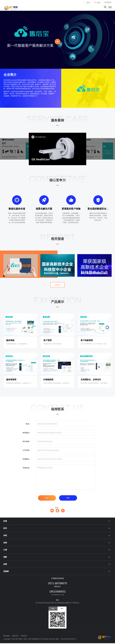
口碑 (5, 550)
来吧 (5, 535)
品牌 (5, 564)
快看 (5, 521)
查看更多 (57, 285)
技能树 (6, 571)
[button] (100, 149)
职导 (5, 528)
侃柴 (5, 543)
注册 (97, 3)
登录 (87, 3)
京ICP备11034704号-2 (69, 639)
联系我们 (108, 2)
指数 (5, 557)
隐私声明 (15, 636)
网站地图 (7, 636)
